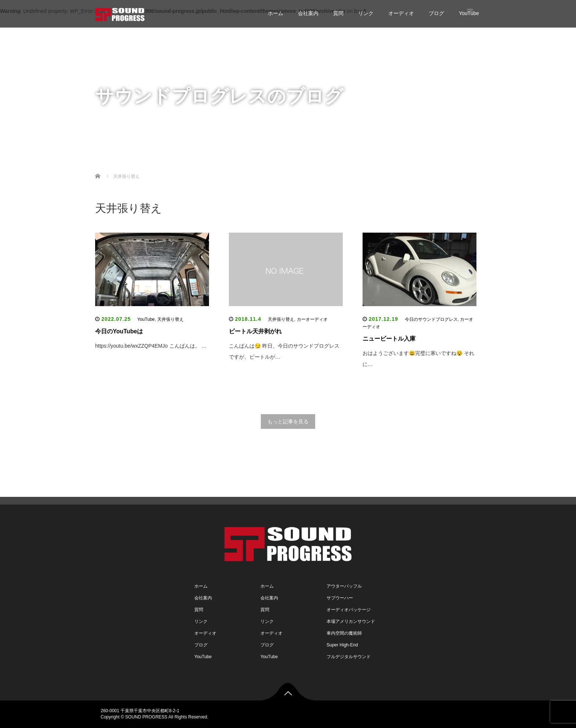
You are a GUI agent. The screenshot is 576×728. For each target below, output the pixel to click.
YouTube (280, 123)
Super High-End (342, 645)
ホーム (276, 13)
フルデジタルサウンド (349, 657)
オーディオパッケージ (349, 610)
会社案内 (308, 13)
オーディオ (401, 13)
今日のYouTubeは (119, 331)
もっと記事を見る (288, 422)
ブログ (436, 13)
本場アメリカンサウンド (351, 621)
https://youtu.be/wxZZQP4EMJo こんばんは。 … (151, 346)
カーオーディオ (312, 319)
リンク (366, 13)
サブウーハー (340, 598)
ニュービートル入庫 (389, 339)
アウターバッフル (344, 586)
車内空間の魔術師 (344, 633)
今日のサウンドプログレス (431, 319)
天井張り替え (170, 319)
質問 (338, 13)
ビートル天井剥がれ (255, 331)
